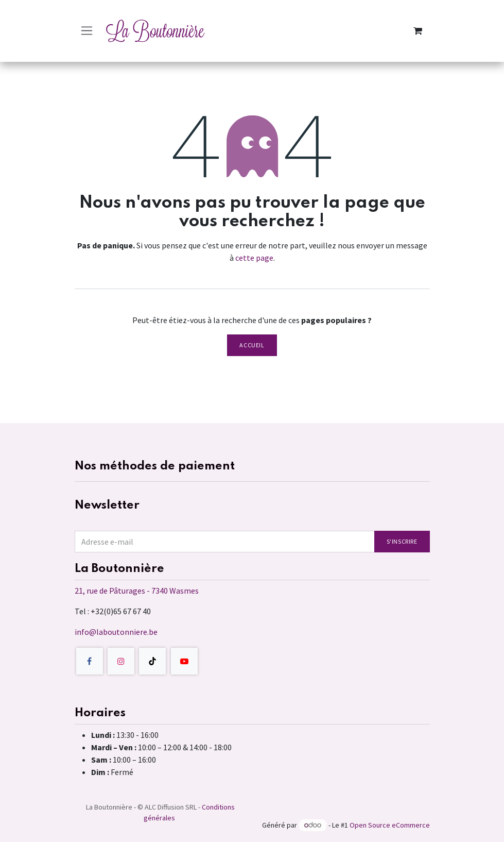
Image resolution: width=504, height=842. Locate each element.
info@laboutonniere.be (116, 632)
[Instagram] (121, 661)
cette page (254, 258)
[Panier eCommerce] (418, 31)
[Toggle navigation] (87, 31)
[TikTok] (152, 661)
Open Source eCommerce (390, 825)
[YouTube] (184, 661)
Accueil (252, 345)
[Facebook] (90, 661)
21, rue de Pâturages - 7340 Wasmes (137, 591)
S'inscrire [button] (402, 541)
